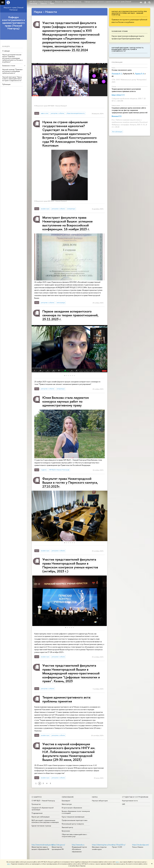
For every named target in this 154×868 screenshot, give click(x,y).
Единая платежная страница (41, 826)
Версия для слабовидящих (41, 817)
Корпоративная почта (130, 801)
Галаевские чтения (9, 66)
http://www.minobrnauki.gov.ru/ (42, 845)
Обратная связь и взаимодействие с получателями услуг (74, 835)
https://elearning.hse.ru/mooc (102, 845)
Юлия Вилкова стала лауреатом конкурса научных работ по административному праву (66, 401)
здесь (117, 862)
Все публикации (117, 132)
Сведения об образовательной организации (43, 809)
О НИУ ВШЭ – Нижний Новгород (43, 801)
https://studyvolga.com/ (141, 845)
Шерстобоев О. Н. (118, 95)
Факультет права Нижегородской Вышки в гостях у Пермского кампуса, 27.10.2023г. (70, 482)
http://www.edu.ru (78, 845)
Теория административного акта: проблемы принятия (67, 699)
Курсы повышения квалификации (73, 817)
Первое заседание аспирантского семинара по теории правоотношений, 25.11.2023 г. (70, 315)
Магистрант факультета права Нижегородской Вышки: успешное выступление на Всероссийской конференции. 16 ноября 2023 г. (67, 223)
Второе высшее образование (72, 808)
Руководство (36, 804)
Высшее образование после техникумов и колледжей (76, 812)
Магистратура (67, 804)
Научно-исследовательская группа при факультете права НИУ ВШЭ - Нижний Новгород (129, 13)
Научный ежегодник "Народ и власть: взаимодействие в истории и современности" (12, 79)
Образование (68, 797)
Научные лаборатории (100, 801)
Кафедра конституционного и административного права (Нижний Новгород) (13, 23)
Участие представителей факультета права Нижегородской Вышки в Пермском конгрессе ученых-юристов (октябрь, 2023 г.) (70, 565)
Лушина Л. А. (140, 74)
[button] (34, 349)
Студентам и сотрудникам (135, 797)
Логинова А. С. (117, 74)
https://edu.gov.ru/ (58, 845)
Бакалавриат (66, 801)
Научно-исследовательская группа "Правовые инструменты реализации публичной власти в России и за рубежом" (12, 58)
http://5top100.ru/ (119, 845)
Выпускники (66, 831)
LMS (124, 804)
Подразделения (37, 813)
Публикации (6, 84)
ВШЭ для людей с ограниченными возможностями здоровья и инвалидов (45, 821)
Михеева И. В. (117, 116)
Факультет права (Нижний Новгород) (14, 9)
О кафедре (6, 51)
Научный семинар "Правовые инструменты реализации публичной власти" (12, 71)
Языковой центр (67, 827)
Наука (95, 797)
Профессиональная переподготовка (75, 820)
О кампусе (37, 797)
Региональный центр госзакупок (73, 824)
